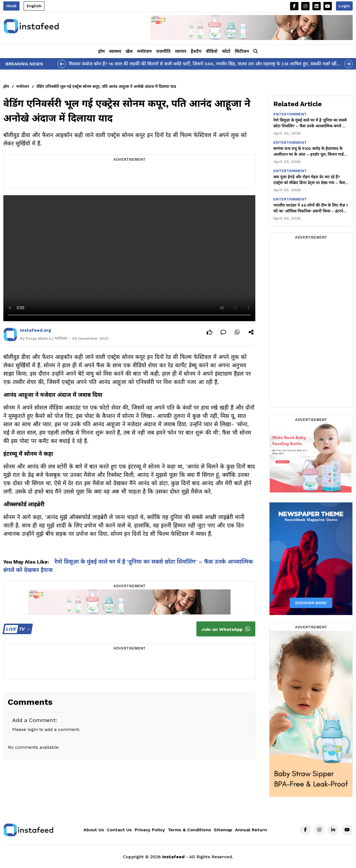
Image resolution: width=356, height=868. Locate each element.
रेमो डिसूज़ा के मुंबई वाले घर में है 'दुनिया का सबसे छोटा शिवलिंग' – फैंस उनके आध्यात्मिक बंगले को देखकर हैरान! (310, 123)
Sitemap (223, 830)
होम (101, 51)
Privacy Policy (150, 830)
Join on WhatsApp (226, 629)
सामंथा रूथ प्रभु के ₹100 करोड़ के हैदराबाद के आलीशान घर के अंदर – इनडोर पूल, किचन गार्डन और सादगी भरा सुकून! (310, 152)
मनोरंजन (144, 51)
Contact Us (119, 830)
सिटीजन (242, 51)
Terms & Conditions (189, 830)
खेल (129, 51)
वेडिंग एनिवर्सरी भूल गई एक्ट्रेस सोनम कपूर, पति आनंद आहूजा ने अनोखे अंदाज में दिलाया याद (106, 86)
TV (17, 629)
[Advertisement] (129, 176)
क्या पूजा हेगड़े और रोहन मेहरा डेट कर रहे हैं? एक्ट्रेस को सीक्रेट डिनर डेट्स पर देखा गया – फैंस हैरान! (309, 180)
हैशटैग (196, 51)
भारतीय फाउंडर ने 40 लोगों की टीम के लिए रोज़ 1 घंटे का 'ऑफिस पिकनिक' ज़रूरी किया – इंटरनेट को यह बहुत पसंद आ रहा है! (311, 209)
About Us (94, 830)
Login (344, 6)
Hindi (11, 6)
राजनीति (163, 51)
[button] (256, 51)
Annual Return (251, 830)
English (34, 6)
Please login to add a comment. (46, 729)
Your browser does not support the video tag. (129, 258)
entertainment (290, 114)
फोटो (226, 51)
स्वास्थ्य (115, 51)
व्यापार (181, 51)
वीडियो (212, 51)
